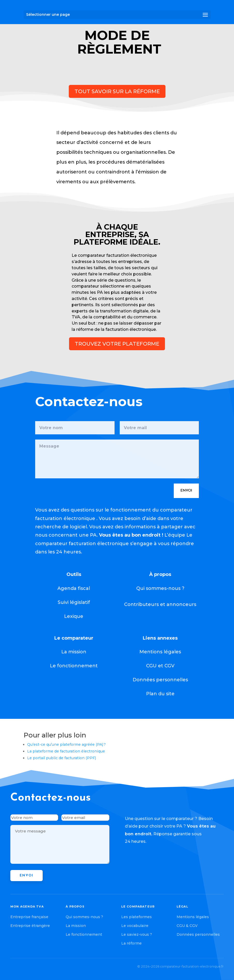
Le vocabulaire (135, 926)
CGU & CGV (187, 926)
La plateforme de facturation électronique (66, 751)
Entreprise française (29, 917)
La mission (76, 926)
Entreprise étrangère (30, 926)
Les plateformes (137, 917)
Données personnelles (198, 934)
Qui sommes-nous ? (84, 917)
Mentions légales (193, 917)
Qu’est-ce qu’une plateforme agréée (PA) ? (66, 744)
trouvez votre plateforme (117, 344)
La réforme (131, 943)
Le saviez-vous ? (137, 934)
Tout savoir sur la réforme (117, 91)
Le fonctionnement (84, 934)
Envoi (153, 457)
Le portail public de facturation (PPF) (62, 758)
